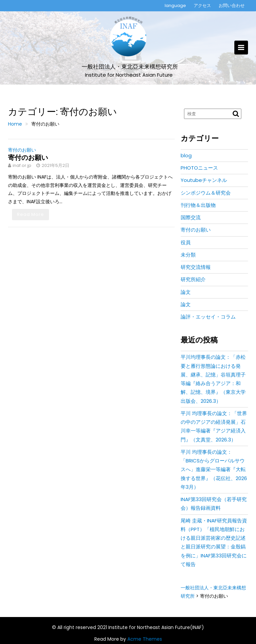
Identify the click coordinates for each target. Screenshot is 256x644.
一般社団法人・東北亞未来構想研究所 (130, 67)
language (175, 5)
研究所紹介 (193, 279)
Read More (30, 214)
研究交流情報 (196, 267)
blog (186, 155)
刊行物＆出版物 (198, 205)
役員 (186, 242)
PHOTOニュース (199, 168)
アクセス (202, 5)
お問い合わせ (232, 5)
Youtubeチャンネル (204, 180)
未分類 (188, 255)
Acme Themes (145, 639)
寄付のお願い (22, 150)
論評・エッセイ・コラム (208, 317)
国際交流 (191, 217)
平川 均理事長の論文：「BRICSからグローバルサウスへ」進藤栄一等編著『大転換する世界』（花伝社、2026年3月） (214, 469)
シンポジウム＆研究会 (206, 193)
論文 (186, 292)
